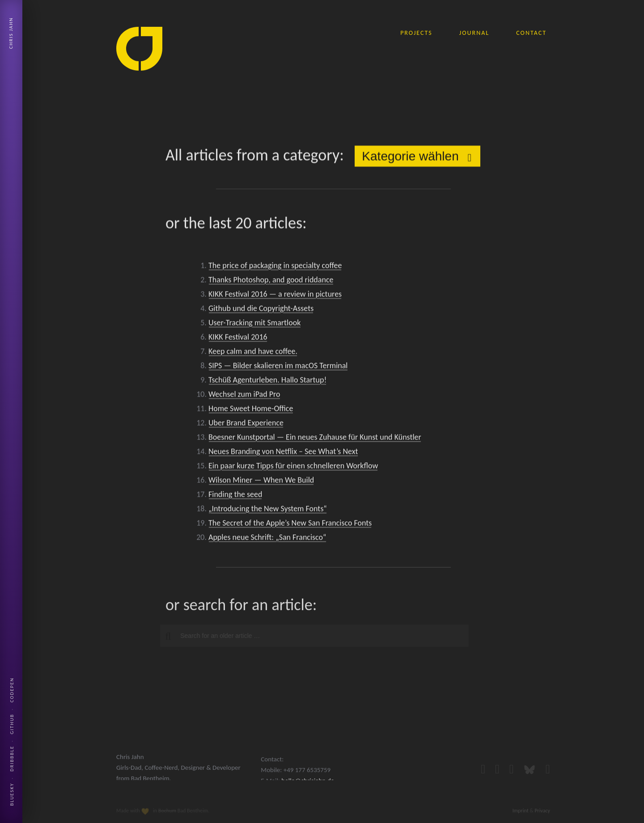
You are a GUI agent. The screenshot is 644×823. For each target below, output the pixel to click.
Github (12, 724)
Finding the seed (235, 496)
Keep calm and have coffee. (253, 353)
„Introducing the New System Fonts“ (268, 510)
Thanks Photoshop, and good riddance (271, 281)
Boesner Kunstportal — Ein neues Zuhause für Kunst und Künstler (315, 439)
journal (474, 32)
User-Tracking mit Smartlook (254, 324)
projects (416, 32)
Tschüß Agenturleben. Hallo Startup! (267, 381)
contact (531, 32)
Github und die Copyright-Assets (261, 310)
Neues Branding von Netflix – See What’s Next (283, 453)
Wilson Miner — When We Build (261, 481)
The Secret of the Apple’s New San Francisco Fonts (290, 524)
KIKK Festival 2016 (238, 338)
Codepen (12, 690)
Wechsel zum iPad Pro (244, 396)
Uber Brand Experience (246, 424)
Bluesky (12, 794)
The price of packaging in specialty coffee (275, 267)
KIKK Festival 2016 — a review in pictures (275, 295)
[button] (165, 636)
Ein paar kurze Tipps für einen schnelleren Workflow (293, 467)
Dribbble (12, 759)
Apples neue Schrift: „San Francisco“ (267, 539)
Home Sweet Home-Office (251, 410)
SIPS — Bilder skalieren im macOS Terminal (278, 367)
